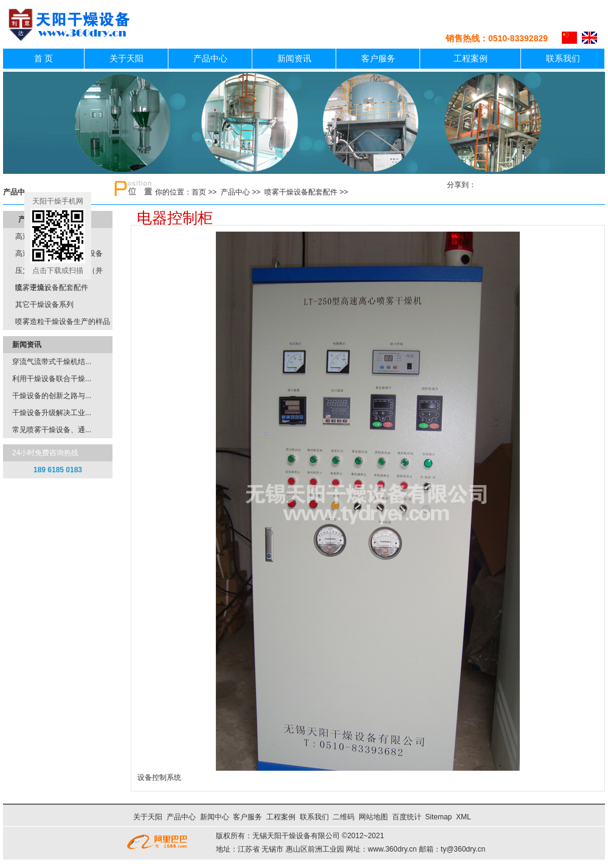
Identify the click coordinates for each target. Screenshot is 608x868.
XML (463, 817)
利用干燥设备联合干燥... (52, 379)
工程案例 (471, 59)
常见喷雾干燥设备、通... (52, 430)
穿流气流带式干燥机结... (52, 362)
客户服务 (378, 59)
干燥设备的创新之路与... (52, 396)
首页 (199, 192)
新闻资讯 (294, 59)
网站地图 (373, 817)
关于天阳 (126, 59)
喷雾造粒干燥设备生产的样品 (63, 322)
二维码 (344, 817)
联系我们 (563, 59)
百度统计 (407, 817)
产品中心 (210, 59)
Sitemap (438, 817)
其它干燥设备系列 (44, 305)
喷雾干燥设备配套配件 (301, 192)
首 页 (44, 59)
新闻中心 (215, 817)
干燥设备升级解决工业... (52, 413)
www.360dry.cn (392, 849)
